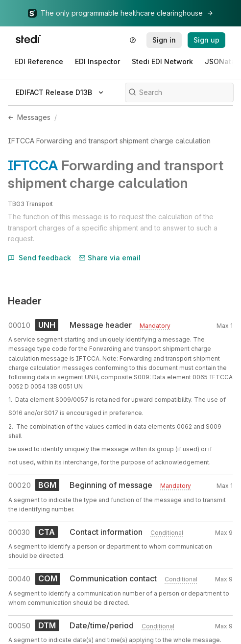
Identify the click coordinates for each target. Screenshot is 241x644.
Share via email (110, 258)
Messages (34, 117)
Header (25, 301)
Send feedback (39, 258)
